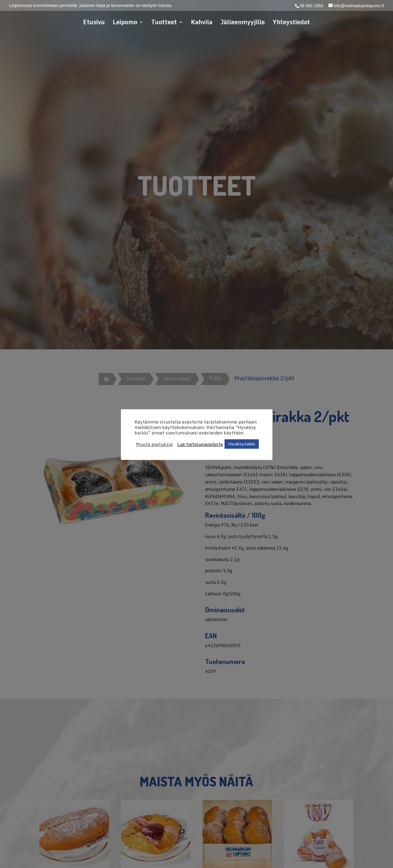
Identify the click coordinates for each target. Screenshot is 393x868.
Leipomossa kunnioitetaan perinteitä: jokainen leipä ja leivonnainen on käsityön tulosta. (91, 6)
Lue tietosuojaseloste (200, 444)
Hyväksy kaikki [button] (242, 444)
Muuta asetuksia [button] (154, 444)
